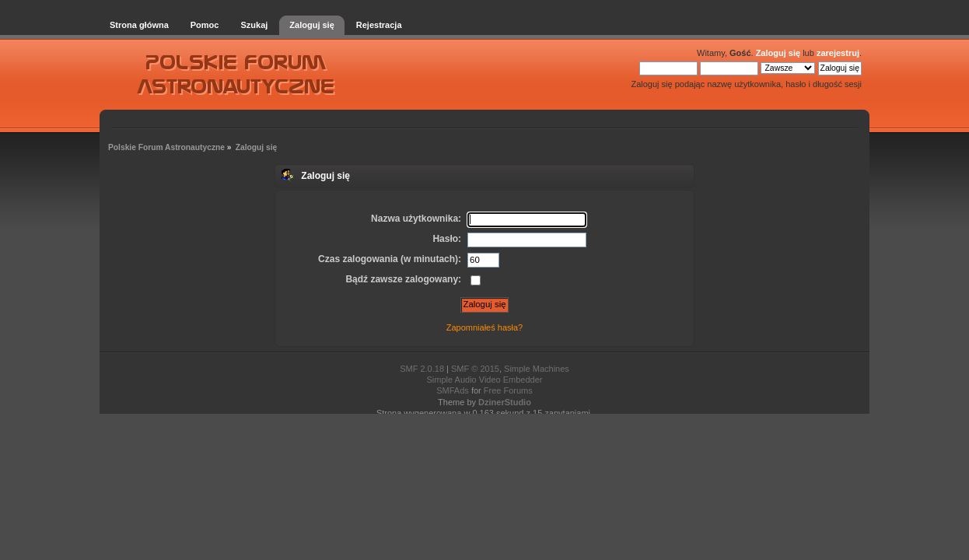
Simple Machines (537, 369)
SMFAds (453, 390)
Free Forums (508, 390)
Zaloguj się (778, 53)
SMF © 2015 (475, 369)
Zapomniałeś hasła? (484, 327)
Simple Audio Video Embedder (484, 380)
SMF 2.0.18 (422, 369)
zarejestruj (838, 53)
